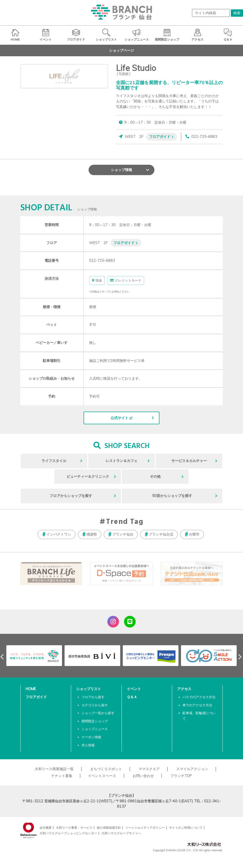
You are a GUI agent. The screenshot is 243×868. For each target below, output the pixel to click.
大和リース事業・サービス (74, 828)
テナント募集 (62, 776)
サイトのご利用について (186, 828)
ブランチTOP (181, 776)
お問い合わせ (143, 776)
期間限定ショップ (95, 721)
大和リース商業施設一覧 (54, 769)
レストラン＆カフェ (121, 461)
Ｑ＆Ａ (132, 697)
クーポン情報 (91, 737)
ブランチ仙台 (123, 534)
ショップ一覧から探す (98, 713)
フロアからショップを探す (71, 496)
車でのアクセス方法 (197, 705)
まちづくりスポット (106, 769)
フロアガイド (160, 136)
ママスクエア (149, 769)
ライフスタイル (54, 461)
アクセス (184, 689)
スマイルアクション (192, 769)
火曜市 (194, 534)
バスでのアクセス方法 (199, 697)
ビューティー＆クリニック (88, 476)
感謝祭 (92, 534)
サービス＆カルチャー (189, 461)
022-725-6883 (204, 137)
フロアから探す (93, 697)
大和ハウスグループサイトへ (121, 833)
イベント (134, 689)
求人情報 (88, 745)
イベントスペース (102, 776)
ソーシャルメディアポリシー (145, 828)
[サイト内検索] (211, 13)
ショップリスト (89, 689)
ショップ (121, 170)
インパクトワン (59, 534)
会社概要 (46, 828)
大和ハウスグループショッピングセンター (68, 833)
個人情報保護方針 (109, 828)
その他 (155, 476)
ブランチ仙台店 (161, 534)
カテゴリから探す (95, 705)
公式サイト (119, 418)
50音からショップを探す (172, 496)
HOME (31, 689)
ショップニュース (95, 729)
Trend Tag (125, 522)
